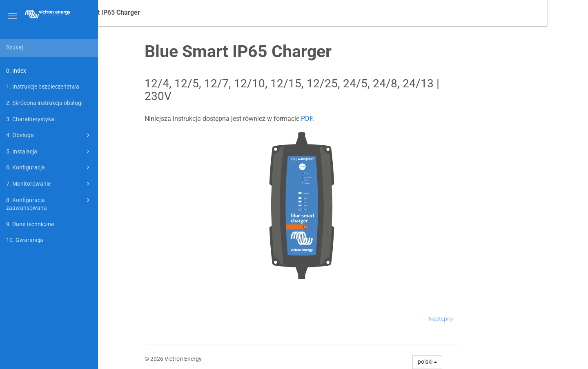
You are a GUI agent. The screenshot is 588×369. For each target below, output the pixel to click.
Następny (482, 319)
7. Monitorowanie (49, 184)
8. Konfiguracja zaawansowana (49, 203)
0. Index (16, 71)
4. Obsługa (49, 135)
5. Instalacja (49, 151)
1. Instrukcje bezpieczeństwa (43, 87)
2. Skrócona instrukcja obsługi (44, 103)
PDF (348, 119)
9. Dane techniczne (30, 224)
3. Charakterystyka (30, 119)
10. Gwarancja (25, 240)
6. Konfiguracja (49, 167)
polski (469, 362)
